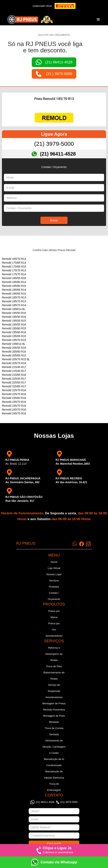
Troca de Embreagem (54, 787)
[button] (98, 20)
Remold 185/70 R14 (14, 305)
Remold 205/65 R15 (14, 355)
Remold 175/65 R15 (14, 267)
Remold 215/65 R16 (14, 375)
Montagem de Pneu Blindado (54, 719)
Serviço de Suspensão (54, 688)
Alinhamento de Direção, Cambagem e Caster (54, 747)
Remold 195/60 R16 (14, 332)
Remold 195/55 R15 (14, 321)
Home (54, 562)
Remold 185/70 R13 (14, 297)
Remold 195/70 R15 (14, 340)
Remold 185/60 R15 (14, 286)
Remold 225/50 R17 (14, 382)
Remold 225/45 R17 (14, 379)
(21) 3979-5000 (54, 144)
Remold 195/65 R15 (14, 336)
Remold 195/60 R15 (14, 328)
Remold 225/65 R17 (14, 386)
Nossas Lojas (54, 574)
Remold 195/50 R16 (14, 313)
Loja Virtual (54, 568)
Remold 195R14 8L (14, 344)
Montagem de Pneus (54, 703)
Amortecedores (54, 636)
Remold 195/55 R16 (14, 325)
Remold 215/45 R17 (14, 367)
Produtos (54, 587)
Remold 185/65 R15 (14, 294)
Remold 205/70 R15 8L (16, 359)
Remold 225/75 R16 (14, 394)
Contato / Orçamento (54, 596)
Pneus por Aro (54, 627)
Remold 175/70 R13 (14, 270)
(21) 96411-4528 (58, 154)
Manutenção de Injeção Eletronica (54, 775)
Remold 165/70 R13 (14, 259)
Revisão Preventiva (54, 710)
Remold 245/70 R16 (14, 410)
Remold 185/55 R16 (14, 278)
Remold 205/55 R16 (14, 348)
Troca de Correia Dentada (54, 731)
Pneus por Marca (54, 614)
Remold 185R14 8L (14, 309)
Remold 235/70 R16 (14, 402)
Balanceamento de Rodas (54, 676)
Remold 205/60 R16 (14, 352)
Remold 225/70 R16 (14, 390)
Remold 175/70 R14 (14, 274)
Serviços (54, 581)
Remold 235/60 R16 (14, 398)
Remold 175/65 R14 (14, 263)
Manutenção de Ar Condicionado (54, 762)
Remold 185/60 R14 (14, 282)
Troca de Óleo (54, 666)
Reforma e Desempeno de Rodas (54, 654)
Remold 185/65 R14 (14, 290)
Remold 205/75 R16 (14, 363)
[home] (29, 20)
